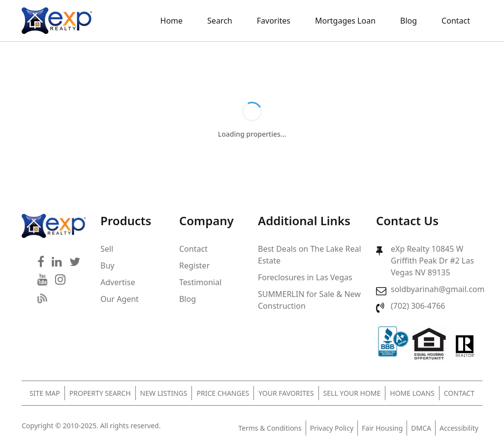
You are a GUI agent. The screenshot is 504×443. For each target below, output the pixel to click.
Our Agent (120, 299)
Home (172, 21)
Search (220, 21)
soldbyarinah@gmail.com (438, 289)
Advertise (118, 282)
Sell (107, 249)
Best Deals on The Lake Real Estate (310, 255)
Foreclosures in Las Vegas (305, 277)
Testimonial (200, 282)
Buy (107, 266)
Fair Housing (382, 428)
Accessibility (459, 428)
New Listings (164, 393)
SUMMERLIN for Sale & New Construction (309, 300)
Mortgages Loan (345, 21)
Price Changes (223, 393)
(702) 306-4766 (418, 306)
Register (194, 266)
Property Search (100, 393)
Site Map (45, 393)
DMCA (421, 428)
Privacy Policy (332, 428)
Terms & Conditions (270, 428)
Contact (456, 21)
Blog (409, 21)
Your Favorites (286, 393)
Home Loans (412, 393)
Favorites (274, 21)
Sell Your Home (352, 393)
